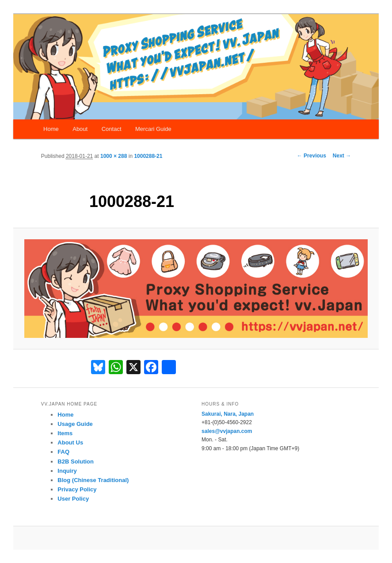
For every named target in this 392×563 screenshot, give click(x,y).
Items (65, 433)
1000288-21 (148, 156)
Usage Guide (75, 424)
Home (51, 129)
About (80, 129)
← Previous (312, 156)
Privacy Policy (77, 489)
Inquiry (67, 471)
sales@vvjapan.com (227, 431)
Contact (112, 129)
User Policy (73, 499)
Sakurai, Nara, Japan (228, 414)
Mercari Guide (153, 129)
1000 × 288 (114, 156)
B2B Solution (76, 462)
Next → (342, 156)
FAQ (63, 452)
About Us (70, 442)
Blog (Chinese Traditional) (93, 480)
